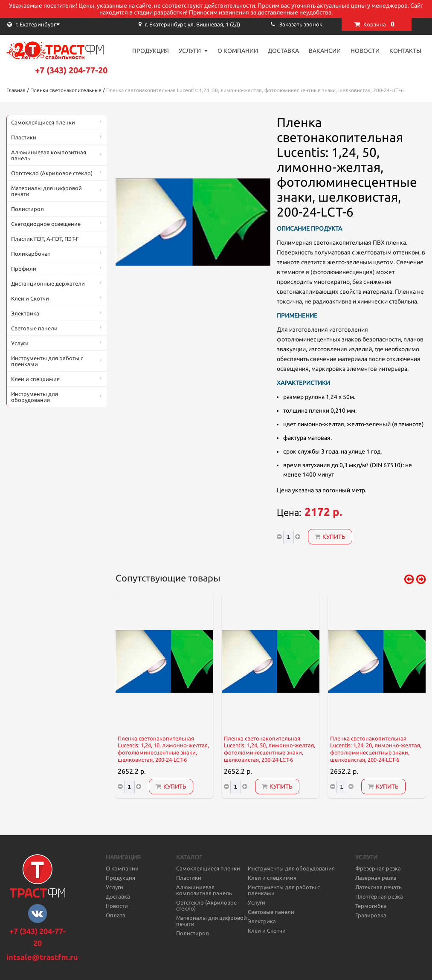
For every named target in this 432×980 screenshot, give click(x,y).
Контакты (405, 51)
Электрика (25, 313)
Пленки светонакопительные (66, 90)
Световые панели (34, 328)
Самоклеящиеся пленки (43, 122)
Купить (330, 537)
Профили (24, 269)
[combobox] (49, 24)
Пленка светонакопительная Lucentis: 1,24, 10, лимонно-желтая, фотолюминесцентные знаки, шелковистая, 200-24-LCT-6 (163, 749)
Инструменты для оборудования (35, 397)
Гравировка (371, 915)
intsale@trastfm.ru (42, 957)
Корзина (379, 24)
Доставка (283, 51)
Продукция (151, 51)
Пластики (24, 137)
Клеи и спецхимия (35, 379)
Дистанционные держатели (48, 283)
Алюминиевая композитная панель (49, 155)
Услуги (190, 51)
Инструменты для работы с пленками (47, 361)
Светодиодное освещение (46, 224)
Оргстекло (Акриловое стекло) (52, 173)
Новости (365, 51)
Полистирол (28, 209)
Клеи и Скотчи (30, 298)
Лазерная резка (376, 878)
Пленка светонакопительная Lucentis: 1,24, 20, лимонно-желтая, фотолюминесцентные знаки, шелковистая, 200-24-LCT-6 (376, 749)
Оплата (116, 915)
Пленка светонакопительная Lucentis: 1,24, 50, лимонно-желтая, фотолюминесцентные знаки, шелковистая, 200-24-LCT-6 (270, 749)
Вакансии (325, 51)
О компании (238, 51)
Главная (16, 90)
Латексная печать (378, 887)
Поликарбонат (31, 254)
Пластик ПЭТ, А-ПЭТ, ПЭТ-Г (45, 239)
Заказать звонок (301, 24)
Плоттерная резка (379, 896)
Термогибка (371, 906)
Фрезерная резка (378, 868)
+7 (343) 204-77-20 (71, 70)
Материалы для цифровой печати (46, 191)
